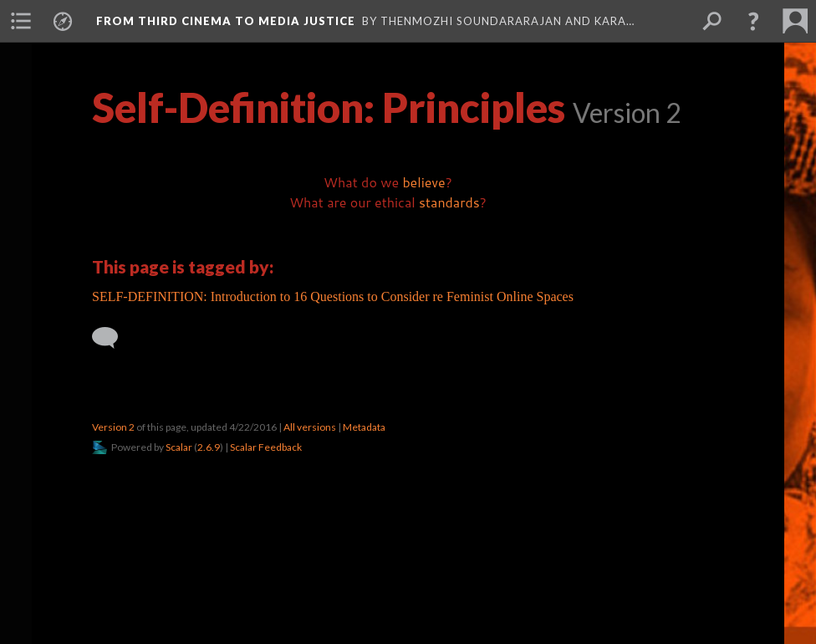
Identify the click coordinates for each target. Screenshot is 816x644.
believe (423, 182)
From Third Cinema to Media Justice (226, 21)
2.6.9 (209, 447)
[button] (753, 21)
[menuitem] (21, 21)
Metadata (364, 427)
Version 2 (113, 427)
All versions (310, 427)
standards (449, 202)
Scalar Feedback (266, 447)
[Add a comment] (112, 338)
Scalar (179, 447)
